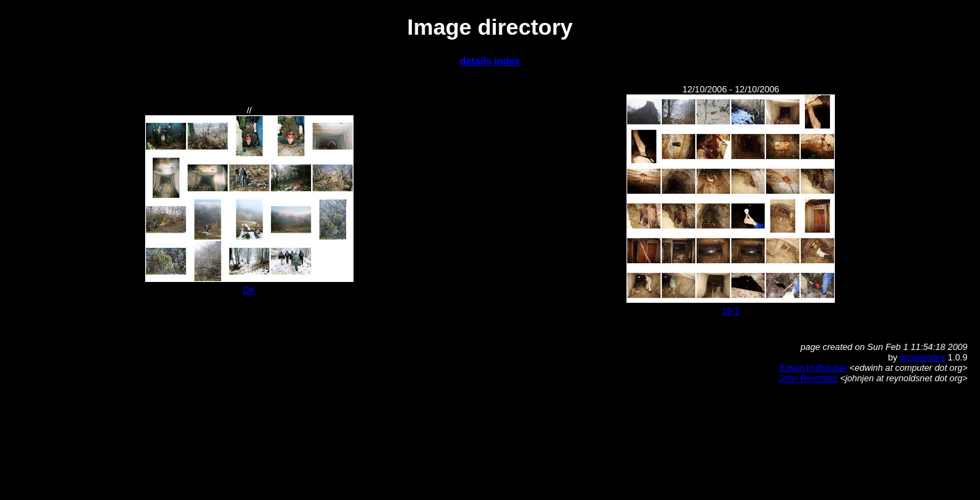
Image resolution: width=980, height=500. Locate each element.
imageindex (923, 357)
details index (490, 61)
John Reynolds (808, 378)
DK (249, 290)
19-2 (731, 311)
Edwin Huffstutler (814, 368)
